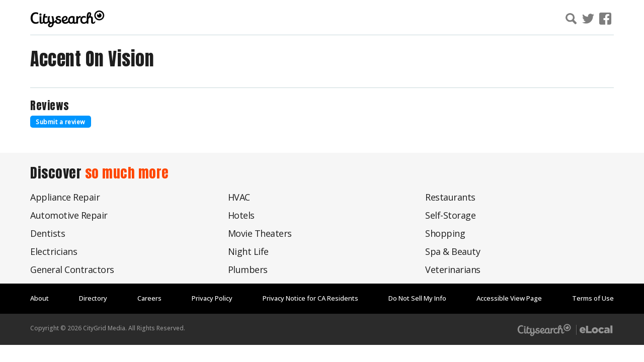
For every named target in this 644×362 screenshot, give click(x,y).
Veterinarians (453, 269)
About (39, 298)
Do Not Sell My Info (417, 298)
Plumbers (248, 269)
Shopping (445, 233)
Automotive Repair (69, 215)
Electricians (54, 251)
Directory (93, 298)
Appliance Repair (65, 197)
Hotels (241, 215)
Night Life (248, 251)
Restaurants (450, 197)
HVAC (239, 197)
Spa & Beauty (453, 251)
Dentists (48, 233)
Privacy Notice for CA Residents (310, 298)
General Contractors (72, 269)
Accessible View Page (509, 298)
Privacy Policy (212, 298)
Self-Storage (450, 215)
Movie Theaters (260, 233)
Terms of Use (593, 298)
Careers (149, 298)
